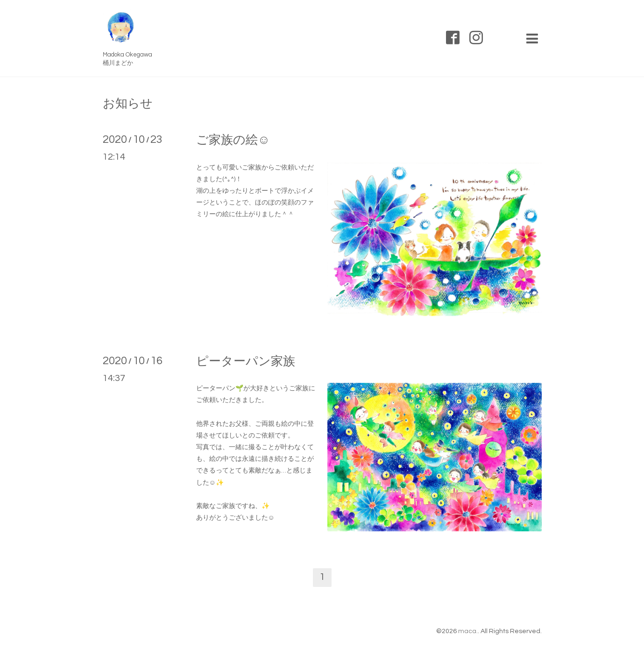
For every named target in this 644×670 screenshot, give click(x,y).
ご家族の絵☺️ (233, 140)
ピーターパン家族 (246, 361)
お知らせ (128, 104)
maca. (468, 631)
